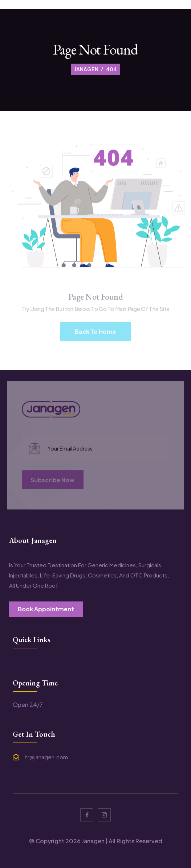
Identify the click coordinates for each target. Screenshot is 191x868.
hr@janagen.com (46, 757)
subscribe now (52, 481)
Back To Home (95, 332)
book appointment (46, 609)
